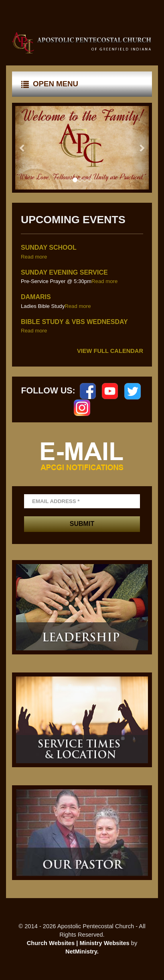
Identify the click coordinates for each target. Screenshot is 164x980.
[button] (22, 148)
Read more (34, 257)
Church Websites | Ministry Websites (79, 943)
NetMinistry (81, 951)
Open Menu (50, 84)
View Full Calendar (110, 351)
